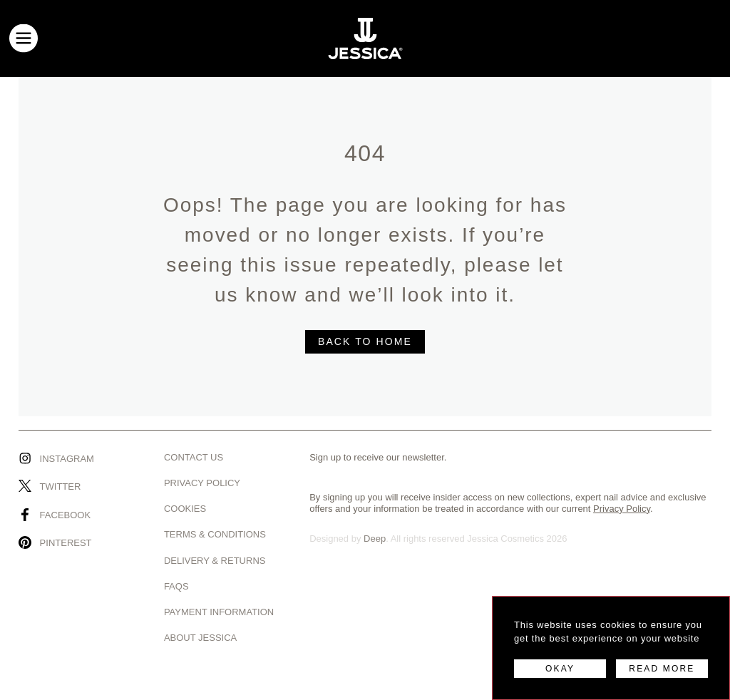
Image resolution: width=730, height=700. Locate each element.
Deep (375, 539)
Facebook (66, 515)
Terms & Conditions (215, 534)
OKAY (560, 669)
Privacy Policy (202, 483)
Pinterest (66, 543)
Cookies (185, 509)
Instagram (67, 459)
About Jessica (200, 638)
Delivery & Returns (215, 561)
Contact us (194, 457)
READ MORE (662, 669)
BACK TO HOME (365, 341)
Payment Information (219, 612)
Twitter (61, 487)
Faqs (176, 586)
